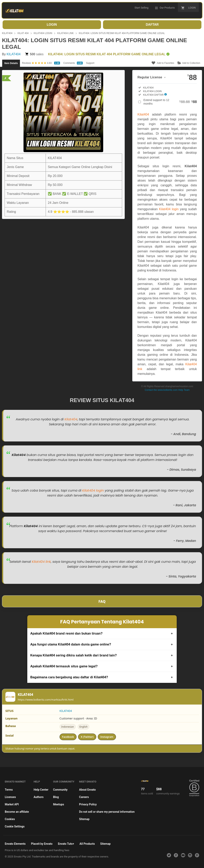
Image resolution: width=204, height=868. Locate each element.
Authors (39, 797)
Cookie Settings (15, 826)
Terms (9, 790)
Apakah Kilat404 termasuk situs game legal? (64, 666)
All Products (87, 844)
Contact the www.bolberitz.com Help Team (167, 390)
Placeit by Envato (42, 844)
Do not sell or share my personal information (107, 812)
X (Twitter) (87, 737)
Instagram (107, 737)
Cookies (10, 819)
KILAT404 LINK (66, 33)
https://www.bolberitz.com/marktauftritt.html (46, 700)
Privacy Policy (88, 804)
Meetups (59, 804)
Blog (56, 797)
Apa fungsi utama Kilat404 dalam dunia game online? (71, 644)
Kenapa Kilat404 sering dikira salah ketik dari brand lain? (74, 655)
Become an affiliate (17, 812)
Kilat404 (143, 114)
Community (60, 790)
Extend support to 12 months (170, 102)
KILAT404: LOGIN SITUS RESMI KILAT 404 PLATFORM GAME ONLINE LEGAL (122, 33)
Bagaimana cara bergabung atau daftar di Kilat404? (69, 677)
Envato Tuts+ (66, 844)
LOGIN (52, 25)
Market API (12, 804)
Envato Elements (15, 844)
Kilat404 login (169, 209)
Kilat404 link (41, 562)
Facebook (68, 737)
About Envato (87, 790)
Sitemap (84, 819)
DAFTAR (152, 25)
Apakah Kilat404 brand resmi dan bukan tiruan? (66, 633)
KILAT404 (7, 33)
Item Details (11, 63)
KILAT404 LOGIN (43, 33)
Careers (84, 797)
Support (90, 63)
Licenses (10, 797)
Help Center (41, 790)
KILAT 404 (23, 33)
